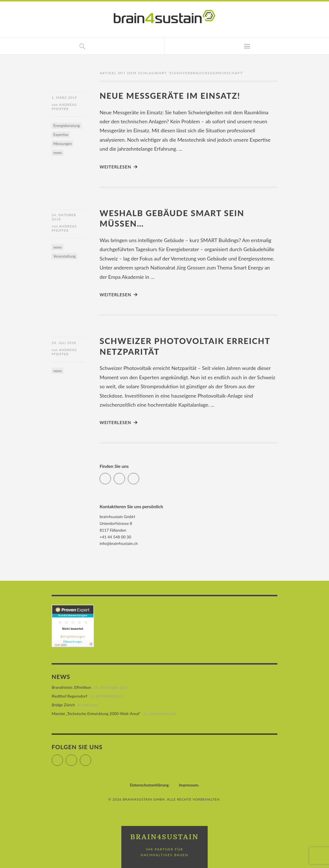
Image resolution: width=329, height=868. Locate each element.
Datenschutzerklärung (149, 785)
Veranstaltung (64, 256)
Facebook (111, 476)
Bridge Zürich (63, 705)
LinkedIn (125, 476)
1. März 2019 (64, 97)
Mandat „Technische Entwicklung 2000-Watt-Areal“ (96, 714)
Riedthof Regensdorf (69, 696)
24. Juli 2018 (64, 343)
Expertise (61, 135)
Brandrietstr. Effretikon (71, 687)
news (58, 153)
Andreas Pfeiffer (64, 107)
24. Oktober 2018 (64, 217)
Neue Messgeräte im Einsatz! (170, 96)
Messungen (62, 144)
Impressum (188, 785)
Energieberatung (67, 126)
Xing (139, 476)
